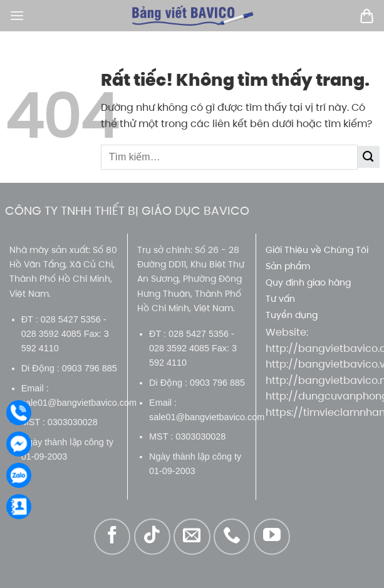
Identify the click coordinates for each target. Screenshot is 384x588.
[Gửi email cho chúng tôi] (192, 537)
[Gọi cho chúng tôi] (232, 537)
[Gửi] (369, 157)
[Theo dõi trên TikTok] (152, 537)
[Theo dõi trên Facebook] (112, 537)
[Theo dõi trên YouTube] (272, 537)
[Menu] (17, 15)
